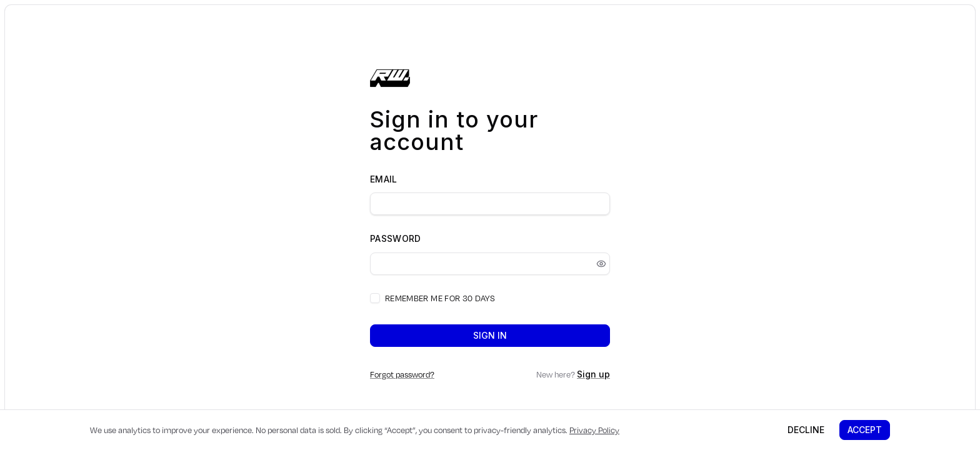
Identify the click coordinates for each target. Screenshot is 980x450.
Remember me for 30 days (440, 298)
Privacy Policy (594, 430)
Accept (865, 430)
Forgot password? (402, 374)
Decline (806, 430)
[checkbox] (375, 298)
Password (396, 238)
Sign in (490, 335)
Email (384, 179)
